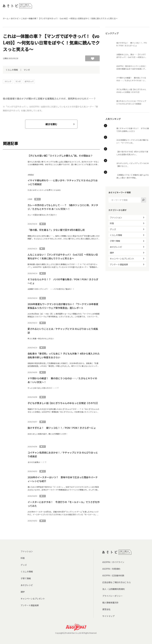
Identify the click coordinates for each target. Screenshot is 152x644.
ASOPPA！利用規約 (111, 569)
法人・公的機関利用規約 (113, 589)
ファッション (116, 217)
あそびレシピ (116, 247)
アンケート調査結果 (119, 264)
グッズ (113, 229)
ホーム (6, 18)
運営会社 (106, 609)
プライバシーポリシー (112, 596)
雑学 (112, 253)
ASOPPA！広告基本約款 (113, 575)
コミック (8, 81)
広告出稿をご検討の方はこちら (117, 582)
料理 (112, 223)
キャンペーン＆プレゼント (122, 259)
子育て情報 (115, 241)
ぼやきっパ (29, 81)
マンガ (27, 70)
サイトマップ (108, 616)
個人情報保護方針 (110, 603)
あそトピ (15, 18)
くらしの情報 (12, 70)
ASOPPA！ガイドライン (113, 562)
